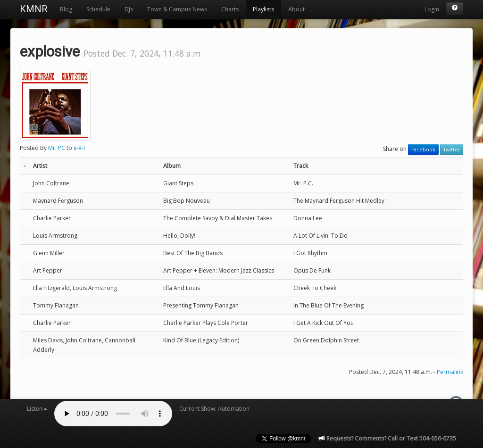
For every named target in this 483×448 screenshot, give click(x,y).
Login (432, 9)
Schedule (98, 9)
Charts (230, 9)
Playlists (263, 9)
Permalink (450, 372)
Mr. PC (57, 148)
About (296, 9)
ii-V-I (79, 148)
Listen (37, 409)
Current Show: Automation (214, 409)
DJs (129, 9)
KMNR (34, 9)
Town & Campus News (177, 9)
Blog (66, 9)
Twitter (452, 149)
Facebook (423, 149)
